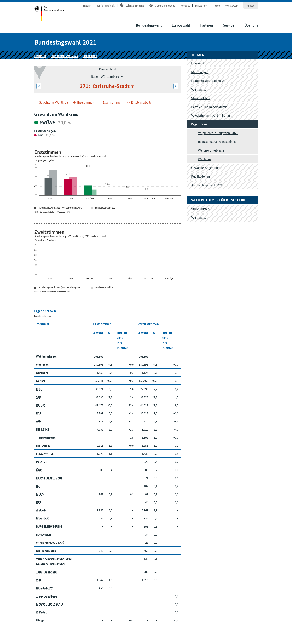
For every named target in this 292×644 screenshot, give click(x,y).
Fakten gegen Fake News (208, 81)
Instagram (201, 5)
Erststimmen (86, 102)
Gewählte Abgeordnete (207, 168)
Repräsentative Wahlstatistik (217, 141)
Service (229, 25)
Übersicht (198, 63)
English (87, 5)
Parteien (207, 25)
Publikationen (201, 176)
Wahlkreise (199, 89)
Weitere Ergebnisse (211, 150)
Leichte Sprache (132, 5)
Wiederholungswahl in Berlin (211, 115)
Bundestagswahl (149, 25)
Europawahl (181, 25)
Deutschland (107, 69)
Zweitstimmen (113, 102)
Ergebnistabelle (141, 102)
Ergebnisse (90, 55)
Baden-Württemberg (105, 76)
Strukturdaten (200, 98)
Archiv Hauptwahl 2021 (207, 185)
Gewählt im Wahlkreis (54, 102)
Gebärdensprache (162, 5)
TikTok (216, 5)
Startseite (49, 14)
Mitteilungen (200, 72)
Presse (251, 5)
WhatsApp (231, 5)
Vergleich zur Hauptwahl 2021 (218, 133)
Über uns (251, 25)
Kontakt (185, 5)
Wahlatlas (204, 159)
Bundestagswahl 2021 (65, 55)
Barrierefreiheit (105, 5)
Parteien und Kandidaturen (209, 107)
